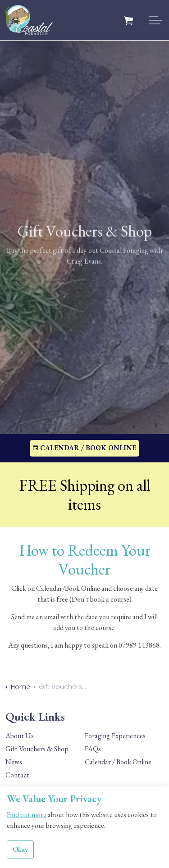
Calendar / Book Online (118, 762)
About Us (20, 736)
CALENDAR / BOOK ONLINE (84, 448)
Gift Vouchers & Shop (37, 749)
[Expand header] (155, 20)
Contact (17, 775)
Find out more (27, 816)
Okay (20, 851)
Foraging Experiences (115, 736)
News (14, 762)
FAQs (93, 749)
